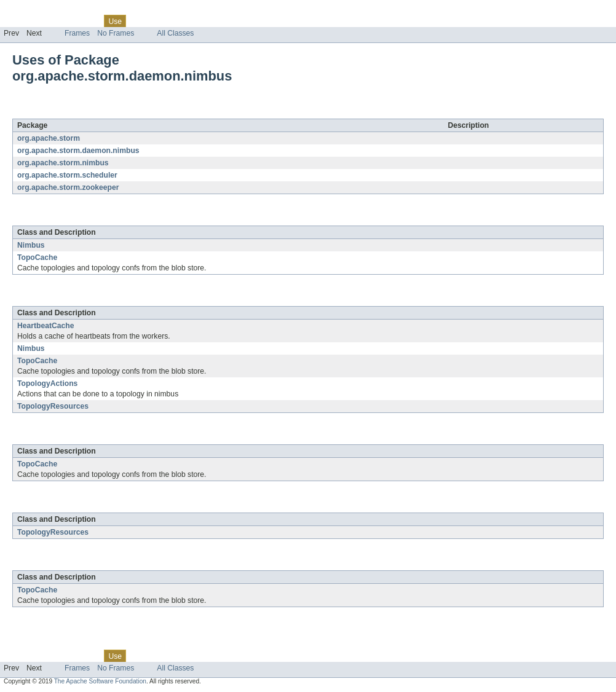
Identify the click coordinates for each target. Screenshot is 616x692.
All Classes (175, 33)
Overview (19, 21)
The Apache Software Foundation (100, 681)
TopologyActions (47, 383)
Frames (77, 33)
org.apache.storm (49, 138)
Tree (140, 21)
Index (210, 21)
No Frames (116, 33)
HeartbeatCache (46, 326)
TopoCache (37, 258)
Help (235, 21)
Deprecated (175, 21)
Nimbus (31, 245)
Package (57, 21)
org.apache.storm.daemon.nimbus (145, 112)
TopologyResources (53, 406)
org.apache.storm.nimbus (63, 163)
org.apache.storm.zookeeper (68, 187)
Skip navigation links (34, 10)
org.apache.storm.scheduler (67, 175)
